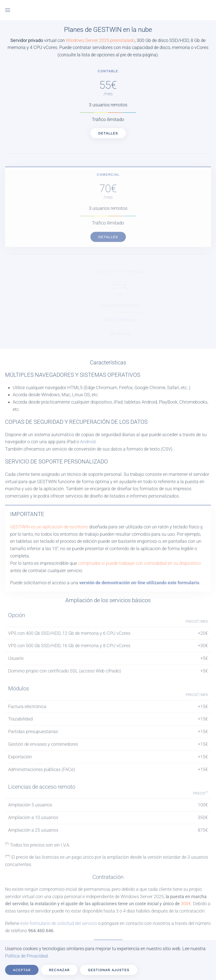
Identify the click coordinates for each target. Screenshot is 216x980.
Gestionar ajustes (109, 970)
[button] (8, 10)
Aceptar (22, 970)
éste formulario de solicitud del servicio (59, 923)
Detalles (99, 133)
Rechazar (59, 970)
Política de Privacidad (26, 956)
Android (88, 442)
